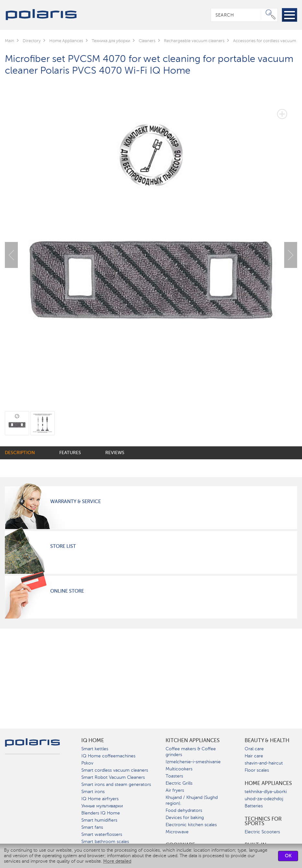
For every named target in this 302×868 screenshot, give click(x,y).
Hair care (254, 756)
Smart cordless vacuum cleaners (115, 770)
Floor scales (257, 770)
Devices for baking (185, 818)
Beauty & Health (267, 741)
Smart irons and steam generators (116, 784)
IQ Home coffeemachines (108, 756)
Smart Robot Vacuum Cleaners (113, 777)
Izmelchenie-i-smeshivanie (193, 762)
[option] (151, 250)
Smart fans (92, 827)
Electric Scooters (262, 832)
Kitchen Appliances (193, 741)
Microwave (177, 832)
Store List (63, 546)
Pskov (87, 763)
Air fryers (175, 790)
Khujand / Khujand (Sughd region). (192, 800)
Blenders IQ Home (101, 813)
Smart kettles (95, 749)
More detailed (117, 861)
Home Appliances (268, 783)
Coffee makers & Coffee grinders (191, 752)
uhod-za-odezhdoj (264, 799)
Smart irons (93, 792)
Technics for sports (263, 821)
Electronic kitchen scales (191, 825)
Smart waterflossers (102, 834)
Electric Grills (179, 783)
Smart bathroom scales (105, 842)
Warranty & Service (75, 501)
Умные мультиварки (102, 806)
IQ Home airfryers (100, 799)
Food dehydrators (184, 810)
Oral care (254, 749)
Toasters (174, 776)
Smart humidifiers (99, 820)
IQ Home (93, 741)
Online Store (67, 591)
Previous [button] (11, 255)
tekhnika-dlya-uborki (266, 792)
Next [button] (291, 255)
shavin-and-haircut (264, 763)
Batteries (254, 806)
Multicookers (179, 769)
